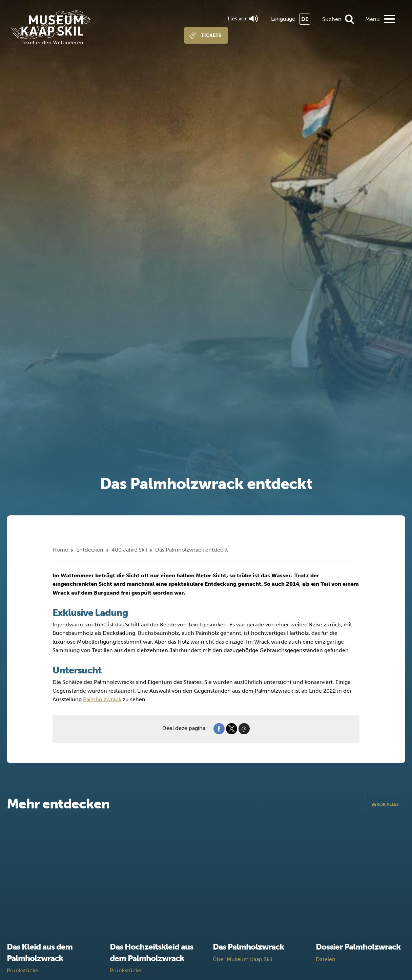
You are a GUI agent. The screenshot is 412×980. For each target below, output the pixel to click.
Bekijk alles (385, 804)
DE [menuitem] (305, 19)
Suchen (332, 19)
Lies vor (243, 19)
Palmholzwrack (102, 699)
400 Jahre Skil (129, 550)
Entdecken (90, 550)
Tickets (211, 35)
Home (60, 550)
